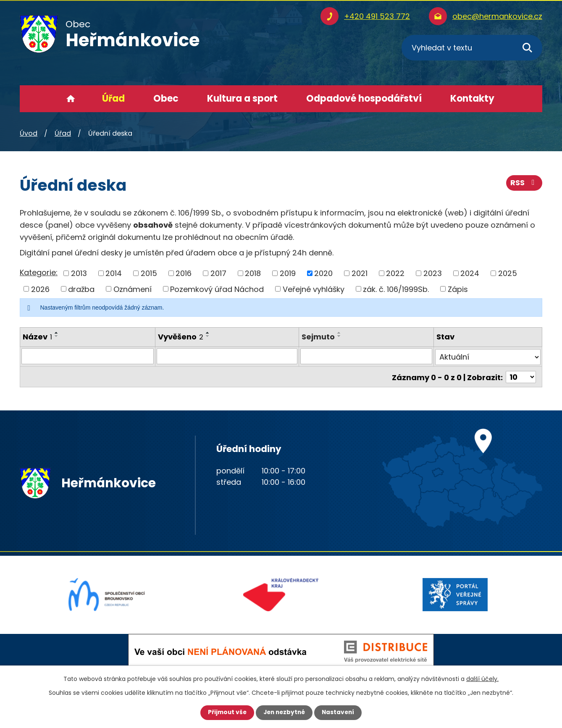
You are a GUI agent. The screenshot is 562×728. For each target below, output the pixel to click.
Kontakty (472, 99)
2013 (79, 273)
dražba (81, 289)
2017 (218, 273)
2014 (114, 273)
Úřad (113, 99)
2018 (253, 273)
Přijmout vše (225, 712)
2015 (149, 273)
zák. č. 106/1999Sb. (396, 289)
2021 (360, 273)
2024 (470, 273)
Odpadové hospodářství (364, 99)
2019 (288, 273)
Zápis (458, 289)
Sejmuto (318, 337)
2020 (323, 273)
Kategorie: (39, 272)
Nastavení (340, 712)
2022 (395, 273)
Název (37, 337)
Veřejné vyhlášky (314, 289)
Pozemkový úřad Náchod (217, 289)
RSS (524, 184)
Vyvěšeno (180, 337)
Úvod (71, 99)
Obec (166, 99)
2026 (40, 289)
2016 (184, 273)
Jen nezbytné (284, 712)
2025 (508, 273)
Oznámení (133, 289)
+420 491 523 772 (377, 16)
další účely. (482, 679)
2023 (433, 273)
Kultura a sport (242, 99)
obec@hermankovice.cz (497, 16)
